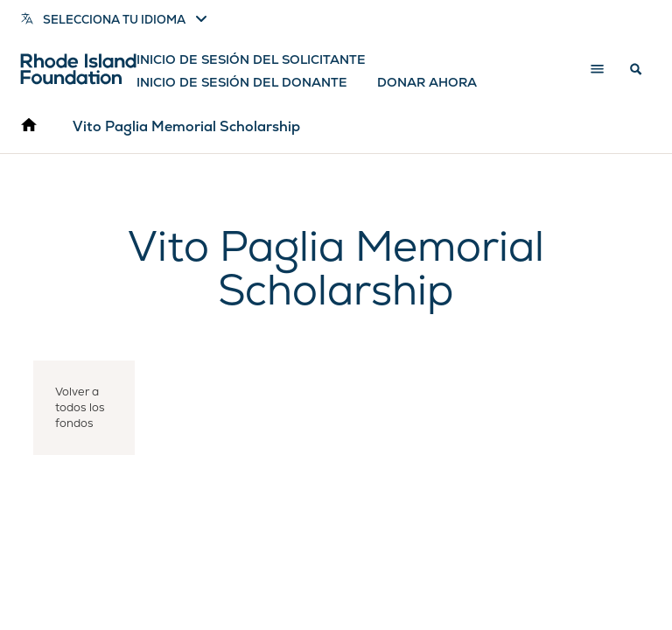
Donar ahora (427, 82)
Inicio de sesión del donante (242, 82)
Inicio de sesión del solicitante (251, 59)
